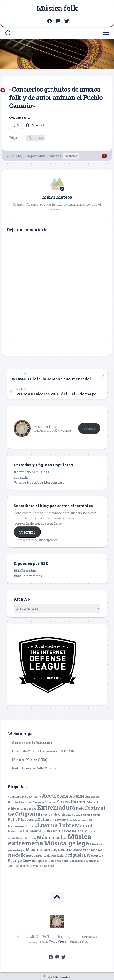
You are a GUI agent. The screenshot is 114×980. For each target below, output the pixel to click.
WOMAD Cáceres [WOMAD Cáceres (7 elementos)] (40, 866)
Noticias (71, 156)
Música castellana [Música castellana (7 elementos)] (68, 831)
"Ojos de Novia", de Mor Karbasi (39, 482)
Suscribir (27, 532)
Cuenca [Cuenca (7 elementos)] (38, 802)
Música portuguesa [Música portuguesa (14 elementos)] (47, 849)
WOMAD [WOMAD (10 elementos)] (17, 866)
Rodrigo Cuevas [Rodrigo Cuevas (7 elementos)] (21, 861)
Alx (85, 941)
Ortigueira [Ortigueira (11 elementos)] (75, 855)
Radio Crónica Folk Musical (35, 768)
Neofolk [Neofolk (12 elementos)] (16, 855)
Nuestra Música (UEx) (30, 760)
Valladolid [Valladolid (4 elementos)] (62, 861)
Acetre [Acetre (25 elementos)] (51, 795)
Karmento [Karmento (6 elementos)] (60, 820)
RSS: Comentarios (28, 576)
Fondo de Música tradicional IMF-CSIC (44, 751)
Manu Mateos (49, 156)
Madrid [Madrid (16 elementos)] (84, 826)
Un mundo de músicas (31, 472)
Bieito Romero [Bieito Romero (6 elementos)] (19, 802)
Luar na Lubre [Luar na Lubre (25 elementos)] (56, 825)
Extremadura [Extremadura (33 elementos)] (56, 807)
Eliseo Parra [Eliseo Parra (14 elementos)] (69, 802)
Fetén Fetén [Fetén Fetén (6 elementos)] (91, 815)
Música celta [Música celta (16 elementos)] (52, 837)
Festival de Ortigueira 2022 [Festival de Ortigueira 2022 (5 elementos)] (61, 815)
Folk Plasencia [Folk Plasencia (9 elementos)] (22, 819)
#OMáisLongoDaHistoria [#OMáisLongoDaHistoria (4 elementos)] (24, 797)
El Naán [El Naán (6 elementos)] (90, 802)
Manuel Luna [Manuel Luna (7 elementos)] (41, 831)
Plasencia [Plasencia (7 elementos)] (95, 855)
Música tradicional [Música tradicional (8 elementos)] (86, 850)
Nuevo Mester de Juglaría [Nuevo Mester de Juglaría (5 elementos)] (45, 855)
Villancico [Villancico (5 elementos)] (77, 861)
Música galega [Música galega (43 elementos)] (67, 843)
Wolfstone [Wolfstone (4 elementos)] (93, 861)
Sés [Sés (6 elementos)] (51, 861)
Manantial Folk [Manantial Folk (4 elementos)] (18, 831)
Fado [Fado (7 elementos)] (80, 808)
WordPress (58, 941)
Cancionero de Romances (32, 743)
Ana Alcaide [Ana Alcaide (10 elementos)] (72, 796)
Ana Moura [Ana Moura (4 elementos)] (92, 797)
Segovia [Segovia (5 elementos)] (42, 861)
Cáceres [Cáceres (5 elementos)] (50, 802)
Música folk (57, 8)
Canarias (36, 138)
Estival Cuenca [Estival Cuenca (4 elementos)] (27, 809)
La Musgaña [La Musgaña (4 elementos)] (77, 820)
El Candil (21, 477)
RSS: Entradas (25, 571)
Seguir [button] (89, 428)
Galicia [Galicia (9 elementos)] (45, 819)
